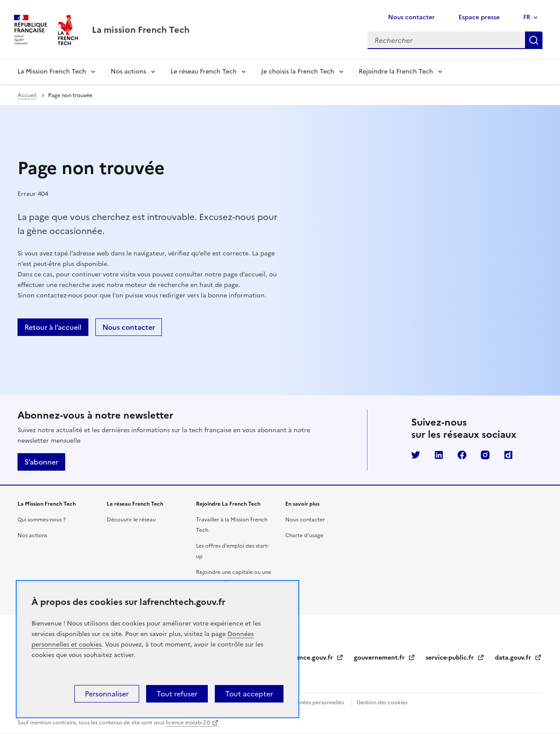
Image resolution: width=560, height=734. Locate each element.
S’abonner (41, 462)
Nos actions (128, 72)
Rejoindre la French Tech (396, 72)
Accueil (27, 95)
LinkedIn (439, 455)
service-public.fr (455, 658)
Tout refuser (177, 694)
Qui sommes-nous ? (42, 520)
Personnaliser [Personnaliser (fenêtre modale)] (107, 694)
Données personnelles (316, 703)
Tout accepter (249, 694)
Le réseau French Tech (204, 72)
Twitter (416, 455)
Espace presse (479, 17)
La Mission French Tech (52, 72)
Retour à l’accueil (53, 327)
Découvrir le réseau (131, 520)
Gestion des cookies (382, 703)
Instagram (485, 455)
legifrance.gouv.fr (312, 658)
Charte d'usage (304, 535)
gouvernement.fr (385, 658)
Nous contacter (411, 17)
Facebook (462, 455)
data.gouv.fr (518, 658)
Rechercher (534, 40)
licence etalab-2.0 (188, 723)
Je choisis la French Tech (298, 72)
